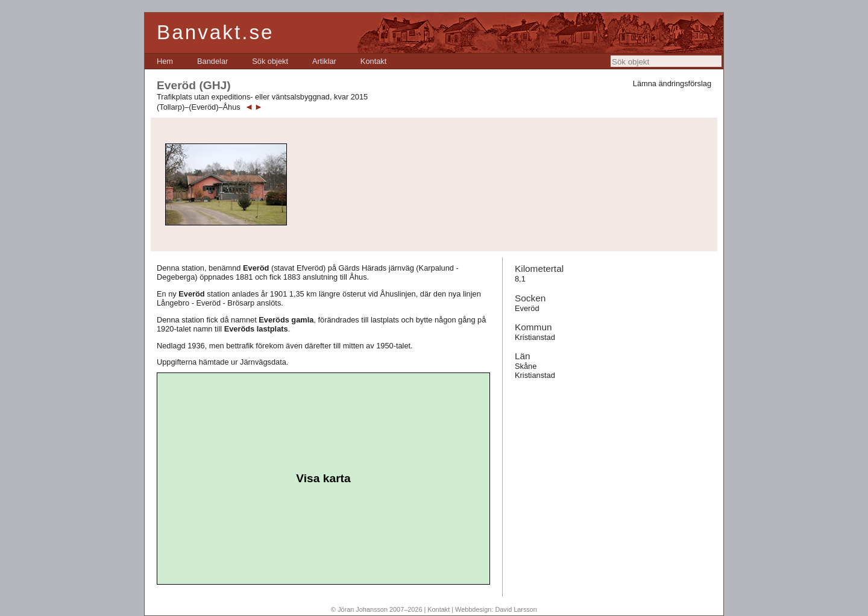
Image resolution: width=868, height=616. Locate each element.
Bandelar (212, 61)
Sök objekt (270, 61)
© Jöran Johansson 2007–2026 (376, 609)
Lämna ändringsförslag (672, 83)
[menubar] (272, 61)
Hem (165, 61)
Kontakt (373, 61)
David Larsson (516, 609)
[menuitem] (165, 61)
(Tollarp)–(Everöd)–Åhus (199, 107)
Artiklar (324, 61)
